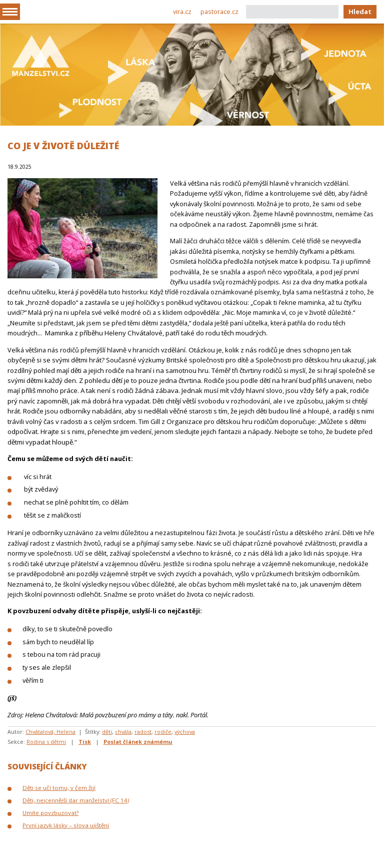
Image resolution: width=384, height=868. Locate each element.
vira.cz (182, 12)
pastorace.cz (219, 12)
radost (143, 732)
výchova (185, 732)
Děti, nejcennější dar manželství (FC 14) (76, 800)
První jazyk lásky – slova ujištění (66, 825)
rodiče (163, 732)
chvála (123, 732)
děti (107, 732)
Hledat (360, 12)
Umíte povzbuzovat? (50, 813)
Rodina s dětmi (46, 742)
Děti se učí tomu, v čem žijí (59, 788)
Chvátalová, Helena (50, 732)
